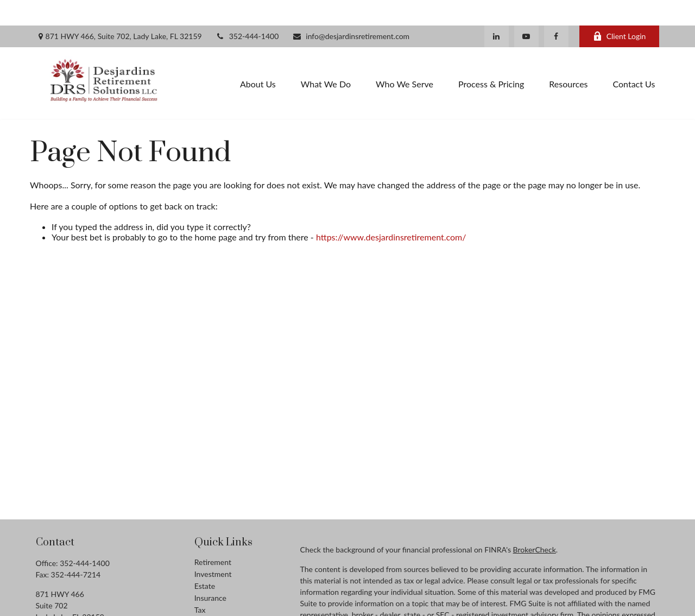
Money (206, 596)
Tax (200, 584)
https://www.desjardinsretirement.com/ (391, 212)
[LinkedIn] (497, 11)
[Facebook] (556, 11)
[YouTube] (526, 11)
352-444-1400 (247, 11)
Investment (213, 548)
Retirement (213, 536)
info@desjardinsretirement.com (351, 11)
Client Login (620, 11)
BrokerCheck (535, 524)
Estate (205, 560)
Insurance (210, 572)
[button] (258, 58)
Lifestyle (208, 608)
